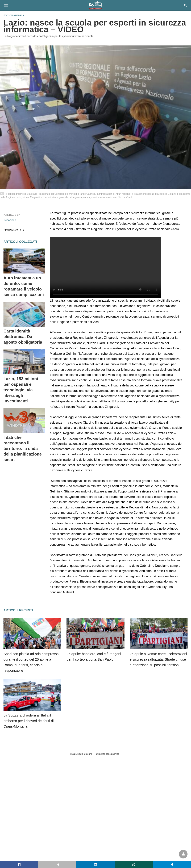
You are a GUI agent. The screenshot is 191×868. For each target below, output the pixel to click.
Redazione (10, 220)
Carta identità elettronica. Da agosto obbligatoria (23, 337)
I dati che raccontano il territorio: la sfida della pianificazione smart (23, 448)
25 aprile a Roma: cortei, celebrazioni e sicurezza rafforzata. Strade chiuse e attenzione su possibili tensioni (158, 659)
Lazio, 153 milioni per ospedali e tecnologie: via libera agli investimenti (21, 390)
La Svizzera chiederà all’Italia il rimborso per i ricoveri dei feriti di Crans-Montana (29, 721)
